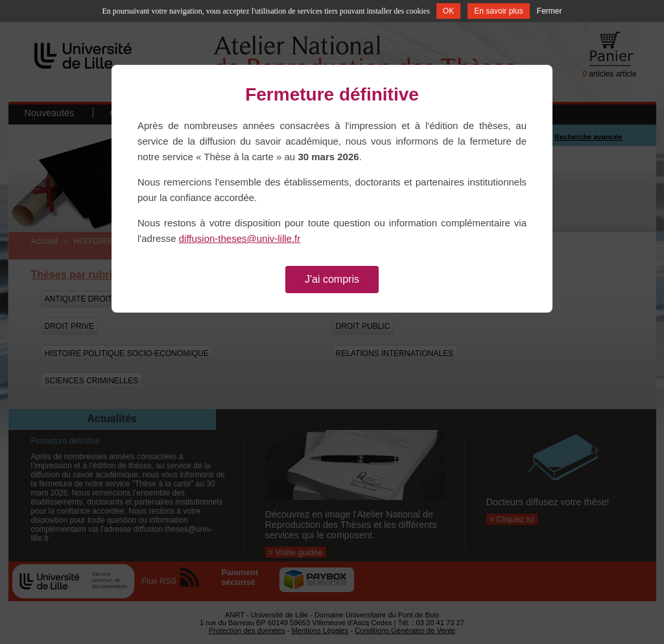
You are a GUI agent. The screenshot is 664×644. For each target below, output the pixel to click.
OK (448, 11)
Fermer (550, 11)
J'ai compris (332, 279)
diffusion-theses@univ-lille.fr (240, 238)
